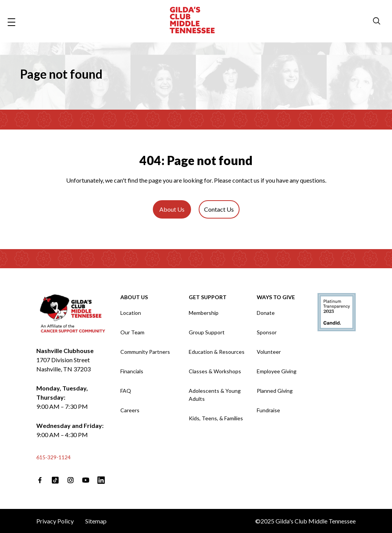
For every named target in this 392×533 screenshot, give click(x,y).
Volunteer (269, 352)
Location (131, 313)
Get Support (208, 297)
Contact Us (219, 209)
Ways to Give (276, 297)
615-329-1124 (53, 457)
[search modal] (377, 21)
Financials (132, 371)
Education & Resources (217, 352)
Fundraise (268, 410)
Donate (266, 313)
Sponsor (267, 332)
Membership (204, 313)
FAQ (126, 391)
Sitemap (96, 521)
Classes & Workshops (215, 371)
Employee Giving (277, 371)
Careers (130, 410)
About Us (172, 209)
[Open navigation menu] (11, 21)
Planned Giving (275, 391)
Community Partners (145, 352)
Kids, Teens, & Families (216, 418)
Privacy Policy (55, 521)
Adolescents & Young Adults (215, 395)
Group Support (207, 332)
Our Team (132, 332)
